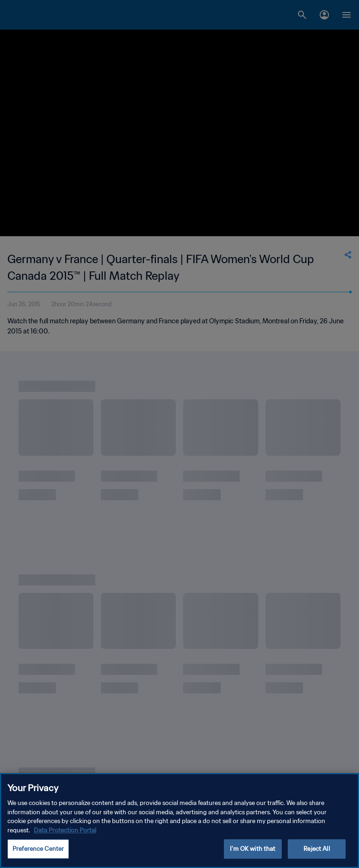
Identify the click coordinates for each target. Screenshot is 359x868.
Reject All (316, 849)
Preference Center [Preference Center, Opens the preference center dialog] (38, 849)
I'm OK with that (253, 849)
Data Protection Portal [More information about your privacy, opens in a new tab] (65, 830)
